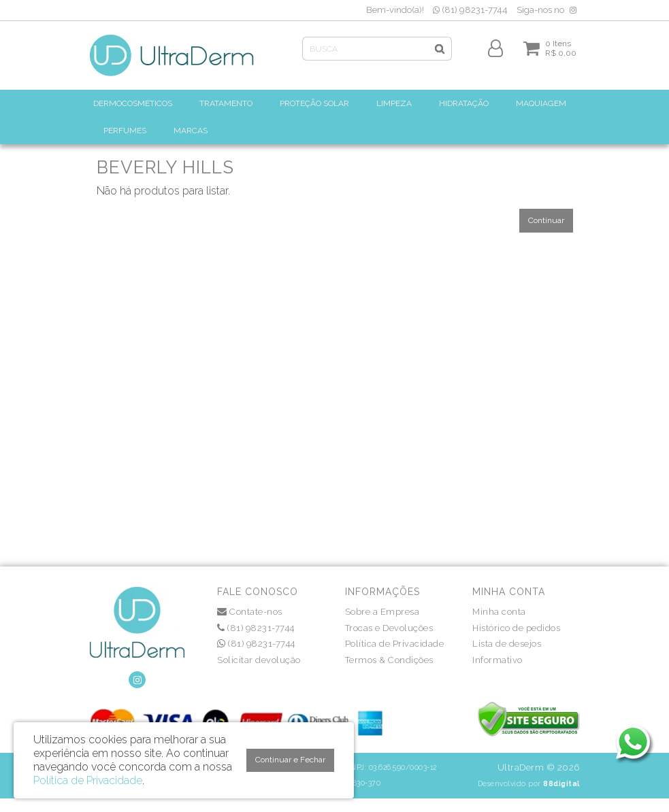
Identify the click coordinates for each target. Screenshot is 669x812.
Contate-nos (250, 612)
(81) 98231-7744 (470, 10)
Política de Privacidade (395, 644)
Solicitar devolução (259, 660)
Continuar (546, 220)
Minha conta (499, 612)
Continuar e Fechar (290, 760)
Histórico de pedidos (516, 628)
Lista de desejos (507, 644)
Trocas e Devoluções (389, 628)
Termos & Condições (389, 660)
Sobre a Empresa (382, 612)
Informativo (497, 660)
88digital (561, 783)
